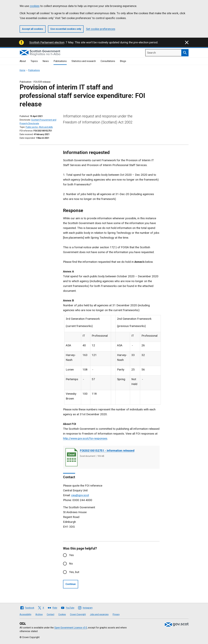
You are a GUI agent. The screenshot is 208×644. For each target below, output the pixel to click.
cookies (35, 6)
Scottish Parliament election (47, 42)
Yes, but (74, 572)
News (46, 61)
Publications (60, 61)
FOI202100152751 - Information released (107, 451)
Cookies (62, 614)
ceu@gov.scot (80, 495)
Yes (71, 555)
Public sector (32, 127)
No (71, 564)
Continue (71, 584)
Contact (51, 614)
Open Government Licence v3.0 (71, 628)
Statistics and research (84, 61)
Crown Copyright (78, 614)
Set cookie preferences (101, 29)
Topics (34, 61)
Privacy (116, 614)
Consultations (108, 61)
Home (22, 70)
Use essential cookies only (66, 29)
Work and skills (46, 127)
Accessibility (25, 614)
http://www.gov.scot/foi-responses (85, 438)
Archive (39, 614)
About (23, 61)
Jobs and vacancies (99, 614)
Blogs (123, 61)
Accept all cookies (33, 29)
